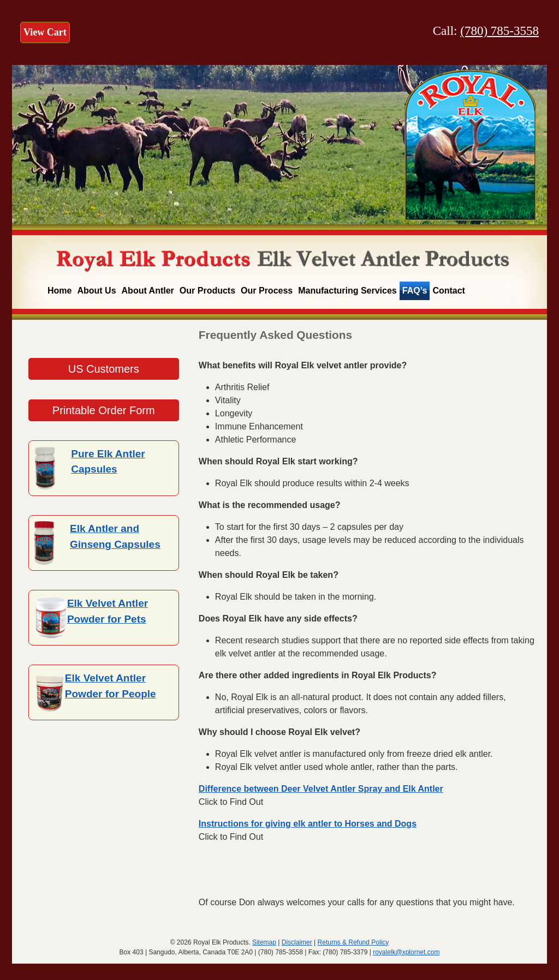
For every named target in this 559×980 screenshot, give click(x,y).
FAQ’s (415, 291)
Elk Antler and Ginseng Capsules (115, 536)
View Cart (45, 32)
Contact (449, 291)
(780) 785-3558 (499, 31)
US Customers (104, 369)
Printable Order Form (104, 410)
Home (60, 291)
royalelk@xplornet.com (406, 952)
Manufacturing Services (347, 291)
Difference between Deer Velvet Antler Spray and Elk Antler (321, 789)
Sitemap (264, 942)
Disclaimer (297, 942)
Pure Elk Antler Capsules (108, 462)
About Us (96, 291)
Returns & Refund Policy (353, 942)
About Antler (148, 291)
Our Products (207, 291)
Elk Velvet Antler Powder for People (111, 686)
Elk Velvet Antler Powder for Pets (108, 611)
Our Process (267, 291)
